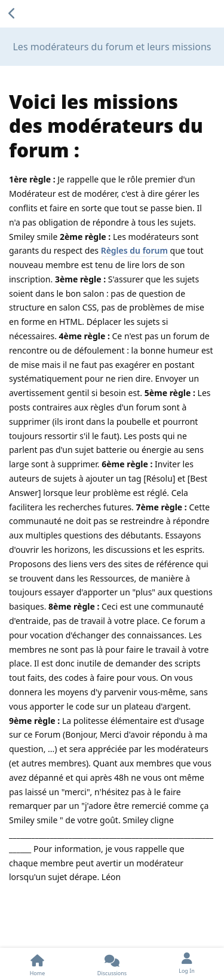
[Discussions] (112, 964)
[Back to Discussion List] (12, 14)
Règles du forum (134, 250)
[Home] (37, 964)
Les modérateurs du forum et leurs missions (112, 47)
